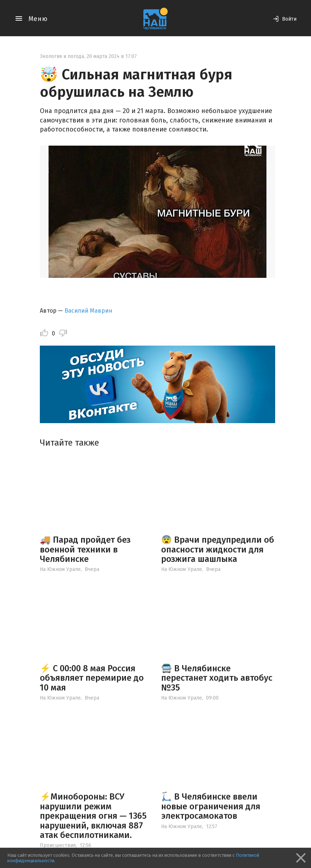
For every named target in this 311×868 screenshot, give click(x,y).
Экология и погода (62, 56)
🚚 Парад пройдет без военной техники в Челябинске (85, 549)
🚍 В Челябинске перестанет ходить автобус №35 (217, 678)
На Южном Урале (60, 569)
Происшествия (58, 845)
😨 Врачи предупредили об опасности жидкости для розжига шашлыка (218, 549)
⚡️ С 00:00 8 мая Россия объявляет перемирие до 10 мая (92, 678)
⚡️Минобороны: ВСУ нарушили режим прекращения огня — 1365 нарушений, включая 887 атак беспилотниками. (93, 816)
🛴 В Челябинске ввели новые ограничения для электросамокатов (211, 806)
